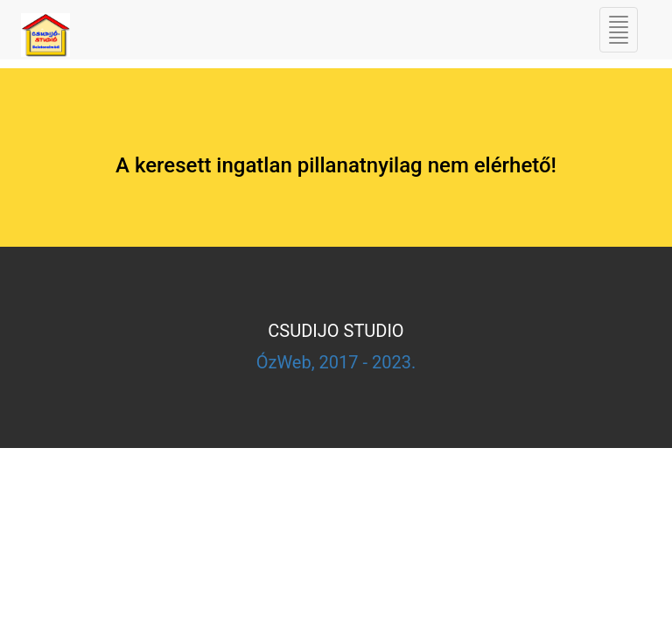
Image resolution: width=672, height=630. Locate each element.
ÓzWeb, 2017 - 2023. (336, 362)
